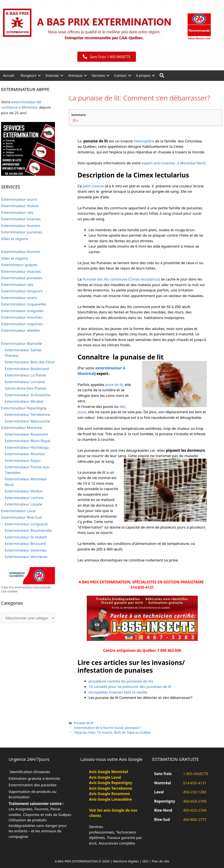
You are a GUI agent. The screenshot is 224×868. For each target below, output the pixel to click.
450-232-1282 (195, 792)
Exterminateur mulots (20, 206)
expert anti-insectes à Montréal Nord (173, 163)
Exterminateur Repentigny (24, 408)
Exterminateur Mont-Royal (27, 441)
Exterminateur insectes (21, 219)
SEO (145, 861)
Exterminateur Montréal (22, 428)
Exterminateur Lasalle (23, 504)
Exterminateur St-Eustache (28, 395)
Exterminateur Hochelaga (27, 447)
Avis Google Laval (105, 777)
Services (98, 76)
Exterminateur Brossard (25, 543)
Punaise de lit (84, 723)
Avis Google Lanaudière (110, 799)
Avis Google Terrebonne (111, 788)
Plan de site (161, 861)
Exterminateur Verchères (26, 557)
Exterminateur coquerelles (24, 304)
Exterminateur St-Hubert (26, 537)
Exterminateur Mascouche (27, 421)
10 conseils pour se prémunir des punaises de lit (130, 687)
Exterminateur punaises (22, 232)
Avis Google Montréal (108, 772)
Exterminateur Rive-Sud (21, 517)
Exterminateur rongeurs (22, 291)
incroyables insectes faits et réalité (118, 692)
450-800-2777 (195, 819)
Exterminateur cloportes (22, 324)
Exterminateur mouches (22, 317)
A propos (143, 76)
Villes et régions (15, 239)
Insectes (52, 76)
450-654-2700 (195, 801)
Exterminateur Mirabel (24, 401)
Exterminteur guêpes (19, 265)
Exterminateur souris (19, 199)
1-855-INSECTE (196, 774)
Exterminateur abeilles (20, 330)
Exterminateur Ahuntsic (25, 454)
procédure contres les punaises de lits (121, 681)
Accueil (9, 76)
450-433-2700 (195, 810)
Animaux (75, 76)
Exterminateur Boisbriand (27, 369)
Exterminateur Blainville (22, 343)
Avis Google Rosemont (109, 794)
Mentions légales (126, 861)
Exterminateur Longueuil (26, 524)
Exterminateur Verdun (24, 491)
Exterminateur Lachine (24, 498)
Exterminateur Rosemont (26, 434)
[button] (39, 76)
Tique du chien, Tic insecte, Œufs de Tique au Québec (113, 732)
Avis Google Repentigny (111, 783)
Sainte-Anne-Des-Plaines (26, 388)
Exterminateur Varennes (26, 550)
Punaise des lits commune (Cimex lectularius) (121, 279)
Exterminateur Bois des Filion (30, 362)
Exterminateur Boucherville (28, 530)
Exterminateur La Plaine (25, 375)
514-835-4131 (195, 783)
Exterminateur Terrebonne (28, 414)
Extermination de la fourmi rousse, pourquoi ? (107, 728)
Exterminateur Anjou (23, 460)
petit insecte (93, 186)
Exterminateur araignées (22, 311)
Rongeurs (29, 76)
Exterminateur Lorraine (25, 382)
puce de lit (114, 385)
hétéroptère (144, 141)
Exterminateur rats (17, 212)
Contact (120, 76)
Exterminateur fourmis (21, 226)
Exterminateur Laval (18, 511)
